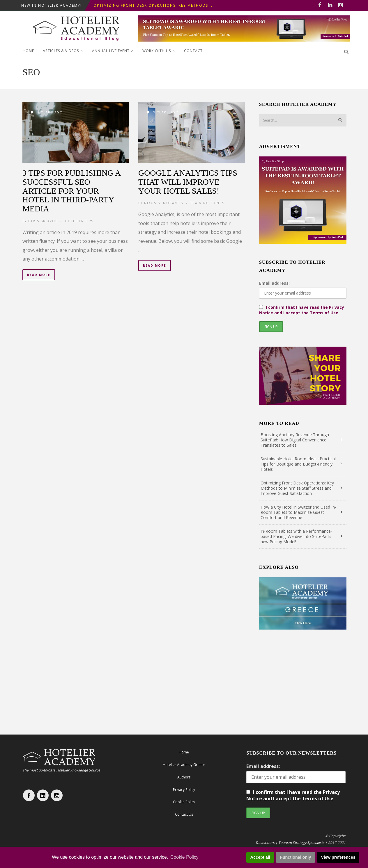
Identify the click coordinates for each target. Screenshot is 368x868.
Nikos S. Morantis (164, 203)
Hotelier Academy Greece (184, 765)
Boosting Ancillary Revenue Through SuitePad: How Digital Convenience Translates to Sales (295, 440)
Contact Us (184, 814)
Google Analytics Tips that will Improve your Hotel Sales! (188, 182)
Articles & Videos (61, 51)
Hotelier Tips (79, 221)
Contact (193, 51)
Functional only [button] (296, 857)
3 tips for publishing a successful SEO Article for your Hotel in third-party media (71, 191)
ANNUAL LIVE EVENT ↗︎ (113, 51)
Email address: (274, 283)
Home (28, 51)
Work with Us (157, 51)
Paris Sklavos (43, 221)
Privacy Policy (184, 790)
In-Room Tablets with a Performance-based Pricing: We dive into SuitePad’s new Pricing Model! (296, 536)
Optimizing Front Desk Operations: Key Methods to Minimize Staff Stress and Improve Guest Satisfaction (297, 488)
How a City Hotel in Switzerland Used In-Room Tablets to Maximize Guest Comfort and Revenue (298, 512)
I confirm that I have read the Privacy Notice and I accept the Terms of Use (302, 310)
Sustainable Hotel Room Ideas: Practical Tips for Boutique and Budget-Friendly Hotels (298, 464)
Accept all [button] (260, 857)
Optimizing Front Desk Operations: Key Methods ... (154, 5)
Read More (39, 275)
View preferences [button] (338, 857)
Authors (184, 777)
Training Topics (207, 203)
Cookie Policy (184, 857)
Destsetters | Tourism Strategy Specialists (290, 843)
